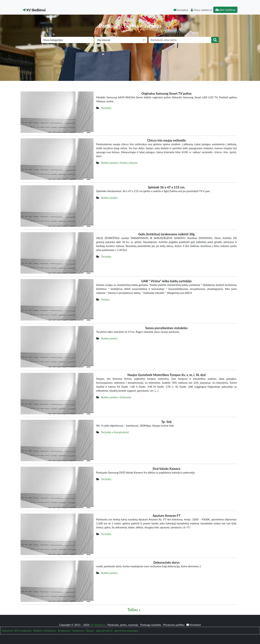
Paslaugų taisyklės (151, 625)
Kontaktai (181, 10)
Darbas (105, 299)
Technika (106, 108)
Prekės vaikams (129, 163)
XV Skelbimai (34, 10)
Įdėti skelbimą (225, 10)
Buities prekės (109, 163)
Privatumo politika (174, 625)
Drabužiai (126, 397)
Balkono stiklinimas (45, 630)
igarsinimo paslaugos (127, 630)
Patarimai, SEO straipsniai (17, 630)
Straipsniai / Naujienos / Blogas (76, 630)
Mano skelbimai (201, 10)
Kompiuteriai (121, 432)
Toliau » (134, 610)
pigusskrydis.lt (104, 630)
